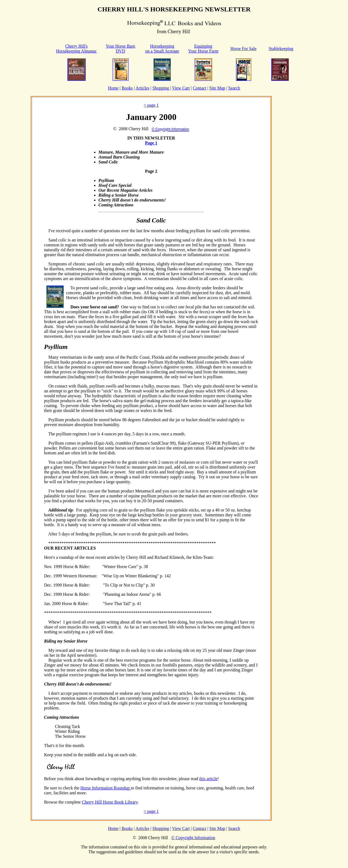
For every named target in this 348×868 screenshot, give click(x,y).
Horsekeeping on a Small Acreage (162, 49)
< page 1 (151, 105)
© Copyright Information (193, 838)
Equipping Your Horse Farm (203, 49)
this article (208, 779)
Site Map (217, 88)
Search (234, 88)
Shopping (161, 88)
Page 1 (151, 143)
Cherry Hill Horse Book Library (110, 802)
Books (127, 88)
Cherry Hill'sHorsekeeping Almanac (76, 49)
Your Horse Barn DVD (121, 49)
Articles (143, 88)
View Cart (181, 88)
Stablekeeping (281, 49)
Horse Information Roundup (106, 788)
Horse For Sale (244, 49)
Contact (200, 88)
